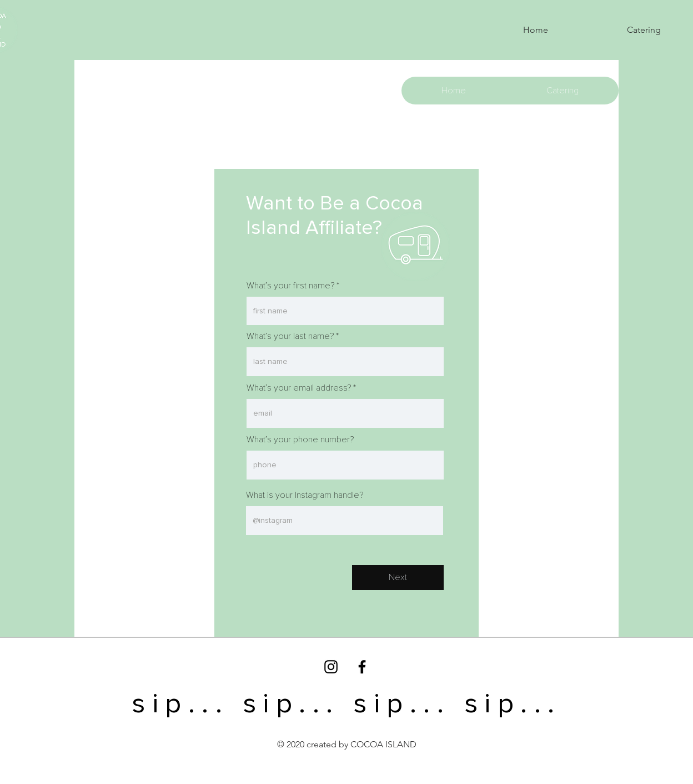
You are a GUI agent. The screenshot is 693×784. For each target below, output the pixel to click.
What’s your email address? (299, 388)
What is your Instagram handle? (305, 495)
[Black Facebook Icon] (362, 667)
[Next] (398, 578)
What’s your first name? (290, 286)
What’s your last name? (290, 336)
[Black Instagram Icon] (331, 667)
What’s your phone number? (300, 440)
